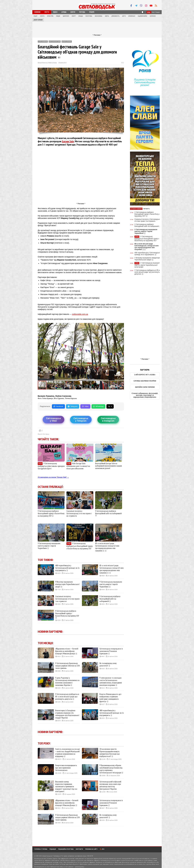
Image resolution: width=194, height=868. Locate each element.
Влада (81, 16)
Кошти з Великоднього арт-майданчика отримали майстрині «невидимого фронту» (111, 698)
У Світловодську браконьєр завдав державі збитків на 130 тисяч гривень (67, 666)
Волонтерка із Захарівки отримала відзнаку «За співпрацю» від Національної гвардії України (67, 714)
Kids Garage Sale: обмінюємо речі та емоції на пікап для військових (78, 466)
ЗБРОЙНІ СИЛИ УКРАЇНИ (145, 387)
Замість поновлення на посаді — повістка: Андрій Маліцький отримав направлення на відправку (67, 753)
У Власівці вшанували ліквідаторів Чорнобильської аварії (67, 584)
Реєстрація (156, 12)
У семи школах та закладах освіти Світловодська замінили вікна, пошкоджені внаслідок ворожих (111, 682)
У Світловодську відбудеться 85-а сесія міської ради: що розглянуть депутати (67, 697)
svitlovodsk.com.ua (80, 314)
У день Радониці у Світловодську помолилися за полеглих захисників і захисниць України (67, 682)
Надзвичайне (142, 16)
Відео (55, 12)
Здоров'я (66, 16)
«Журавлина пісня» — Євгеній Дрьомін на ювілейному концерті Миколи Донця (67, 651)
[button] (122, 325)
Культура (50, 16)
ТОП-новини (43, 42)
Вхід (149, 12)
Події (35, 16)
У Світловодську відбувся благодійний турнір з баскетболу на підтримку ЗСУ (51, 513)
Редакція (53, 849)
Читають (147, 209)
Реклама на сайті (91, 849)
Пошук (92, 12)
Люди (58, 16)
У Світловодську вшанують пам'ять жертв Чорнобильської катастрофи (147, 265)
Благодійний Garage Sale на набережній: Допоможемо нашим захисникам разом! (109, 466)
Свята (107, 16)
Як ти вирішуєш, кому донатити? (108, 665)
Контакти (79, 849)
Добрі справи (38, 20)
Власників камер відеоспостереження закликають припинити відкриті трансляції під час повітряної (66, 787)
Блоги (73, 12)
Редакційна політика (66, 849)
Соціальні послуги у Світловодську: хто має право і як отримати (79, 513)
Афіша (64, 12)
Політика (89, 16)
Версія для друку (44, 434)
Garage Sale (68, 141)
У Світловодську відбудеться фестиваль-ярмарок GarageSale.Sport (51, 466)
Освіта (42, 16)
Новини (37, 12)
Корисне (153, 16)
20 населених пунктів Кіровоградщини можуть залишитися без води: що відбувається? (110, 753)
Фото (47, 12)
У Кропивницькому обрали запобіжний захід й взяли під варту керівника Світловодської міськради (111, 769)
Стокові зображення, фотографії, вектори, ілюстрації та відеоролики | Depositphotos (145, 395)
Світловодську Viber (53, 420)
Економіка (99, 16)
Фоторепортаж (55, 42)
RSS (102, 849)
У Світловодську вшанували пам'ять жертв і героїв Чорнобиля (49, 546)
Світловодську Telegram (81, 420)
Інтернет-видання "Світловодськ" (52, 856)
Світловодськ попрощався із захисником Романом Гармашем (111, 651)
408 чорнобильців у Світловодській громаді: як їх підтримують (67, 568)
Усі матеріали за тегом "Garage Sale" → (53, 477)
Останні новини (136, 209)
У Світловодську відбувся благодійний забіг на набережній (108, 512)
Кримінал (132, 16)
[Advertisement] (97, 28)
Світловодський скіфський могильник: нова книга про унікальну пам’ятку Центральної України (110, 785)
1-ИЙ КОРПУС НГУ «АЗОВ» (145, 375)
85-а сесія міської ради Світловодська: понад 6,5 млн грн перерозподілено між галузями (107, 547)
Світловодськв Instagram (108, 420)
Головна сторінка (41, 849)
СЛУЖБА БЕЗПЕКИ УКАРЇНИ (145, 381)
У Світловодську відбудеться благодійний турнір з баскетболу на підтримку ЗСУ (79, 546)
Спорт (74, 16)
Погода (82, 12)
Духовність (116, 16)
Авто (124, 16)
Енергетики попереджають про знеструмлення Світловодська (66, 768)
